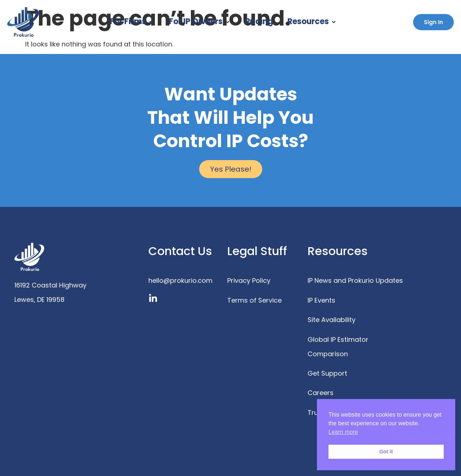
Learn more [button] (343, 432)
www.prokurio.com (44, 314)
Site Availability (332, 320)
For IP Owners (200, 21)
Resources (312, 21)
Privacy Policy (249, 280)
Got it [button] (386, 452)
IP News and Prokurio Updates (355, 280)
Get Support (327, 373)
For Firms (132, 21)
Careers (321, 393)
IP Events (321, 300)
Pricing (259, 21)
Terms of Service (254, 300)
